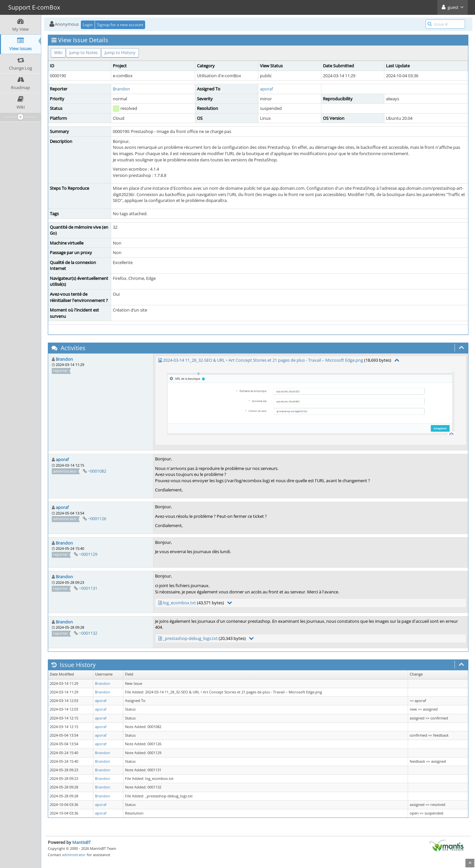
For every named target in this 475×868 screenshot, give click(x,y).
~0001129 (88, 554)
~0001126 (97, 518)
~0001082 (97, 471)
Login (88, 25)
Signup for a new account (120, 25)
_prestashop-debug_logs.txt (190, 638)
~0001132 (88, 633)
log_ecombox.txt (179, 603)
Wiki (58, 52)
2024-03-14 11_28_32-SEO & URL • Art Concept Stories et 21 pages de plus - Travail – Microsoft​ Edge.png (263, 360)
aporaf (266, 89)
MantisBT (81, 842)
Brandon (121, 89)
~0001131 (88, 588)
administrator (74, 855)
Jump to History (120, 52)
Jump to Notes (83, 52)
